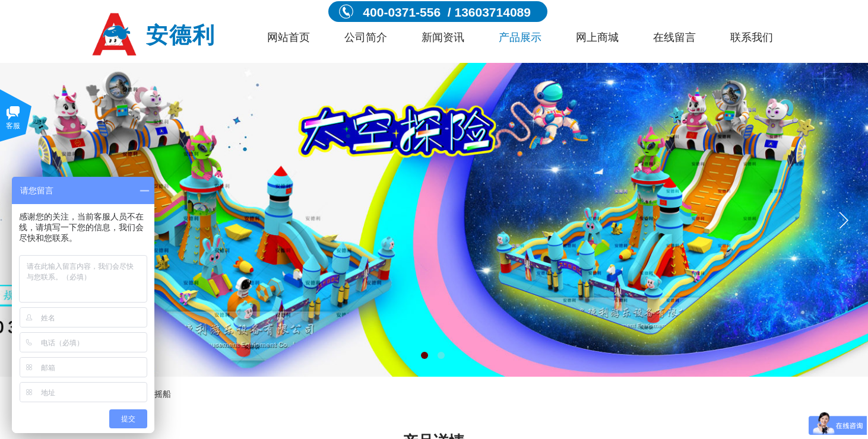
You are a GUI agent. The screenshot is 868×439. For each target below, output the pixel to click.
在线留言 (674, 37)
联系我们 (752, 37)
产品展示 (520, 37)
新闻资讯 (443, 37)
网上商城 (597, 37)
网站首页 (289, 37)
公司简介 (366, 37)
